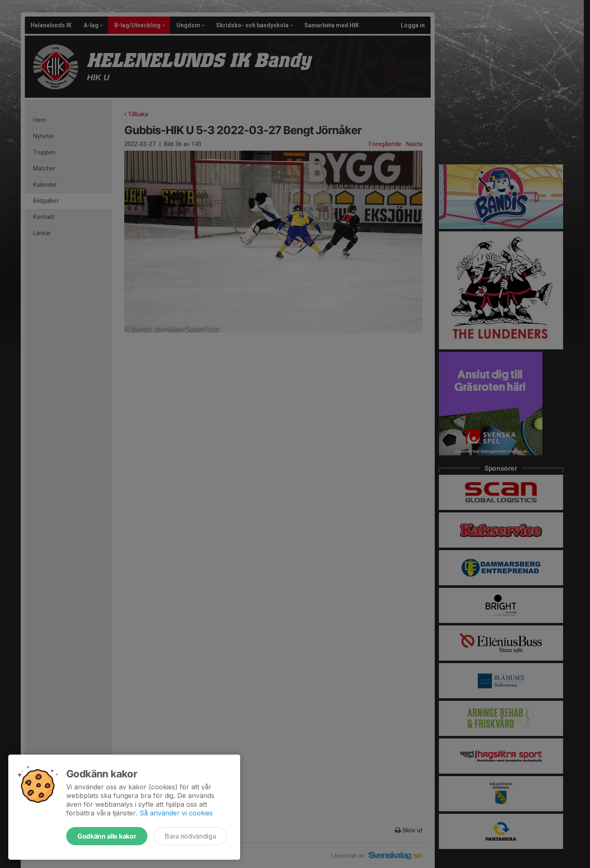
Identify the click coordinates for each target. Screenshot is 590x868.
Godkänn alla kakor (107, 836)
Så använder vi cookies (176, 813)
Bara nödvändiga (190, 836)
